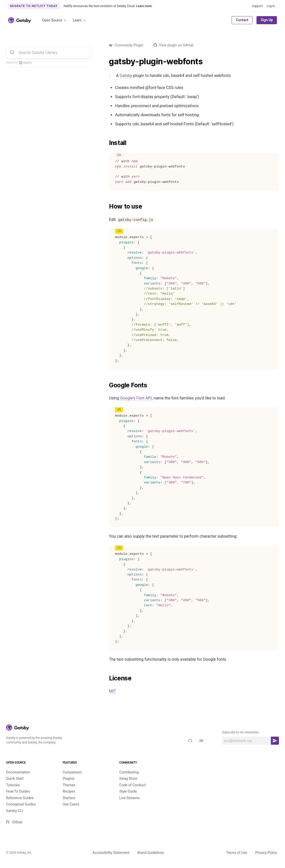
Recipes (69, 791)
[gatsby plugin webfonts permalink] (106, 62)
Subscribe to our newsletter (240, 732)
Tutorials (13, 785)
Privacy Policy (266, 853)
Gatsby (126, 76)
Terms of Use (237, 853)
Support (257, 6)
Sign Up (267, 20)
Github (14, 822)
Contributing (129, 772)
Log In (271, 6)
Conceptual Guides (21, 804)
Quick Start (15, 778)
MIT (112, 691)
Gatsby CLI (15, 811)
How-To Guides (18, 791)
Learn (80, 20)
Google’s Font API (136, 398)
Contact (242, 20)
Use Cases (71, 804)
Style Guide (128, 791)
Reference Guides (20, 798)
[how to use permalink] (106, 207)
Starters (69, 798)
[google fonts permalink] (106, 385)
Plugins (68, 778)
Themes (69, 785)
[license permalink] (106, 678)
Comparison (72, 772)
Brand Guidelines (151, 853)
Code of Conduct (133, 785)
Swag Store (128, 778)
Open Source (54, 20)
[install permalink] (106, 143)
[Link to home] (20, 20)
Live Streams (130, 798)
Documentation (18, 772)
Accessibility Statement (111, 853)
